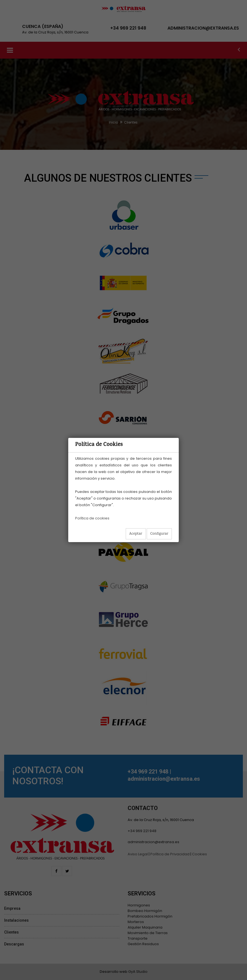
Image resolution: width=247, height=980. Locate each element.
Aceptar (136, 534)
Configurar (159, 534)
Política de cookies (92, 518)
